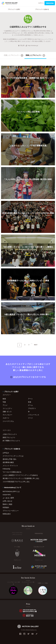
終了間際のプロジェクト (11, 441)
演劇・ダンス (7, 412)
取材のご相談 (7, 504)
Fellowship (6, 469)
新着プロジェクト (9, 437)
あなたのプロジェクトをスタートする (28, 377)
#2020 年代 (7, 495)
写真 (4, 402)
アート (30, 399)
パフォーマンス (34, 415)
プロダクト (32, 408)
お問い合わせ (7, 501)
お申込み (6, 453)
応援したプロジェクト (14, 55)
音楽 (30, 402)
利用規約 (6, 507)
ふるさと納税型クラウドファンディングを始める (20, 475)
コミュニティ (7, 408)
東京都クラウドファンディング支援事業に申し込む (21, 478)
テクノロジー (7, 415)
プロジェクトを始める (42, 9)
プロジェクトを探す (14, 9)
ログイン (41, 3)
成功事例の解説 (8, 462)
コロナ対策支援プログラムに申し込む (16, 482)
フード (30, 418)
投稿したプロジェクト (35, 55)
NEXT (36, 345)
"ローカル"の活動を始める (12, 472)
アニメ (5, 405)
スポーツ (6, 418)
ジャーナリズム (8, 421)
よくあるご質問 (8, 498)
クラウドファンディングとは (13, 456)
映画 (4, 399)
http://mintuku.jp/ (32, 45)
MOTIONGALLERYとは (11, 491)
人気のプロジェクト (10, 434)
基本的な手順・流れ (10, 459)
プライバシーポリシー (11, 511)
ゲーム (30, 405)
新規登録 (50, 3)
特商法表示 (7, 514)
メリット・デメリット (10, 465)
